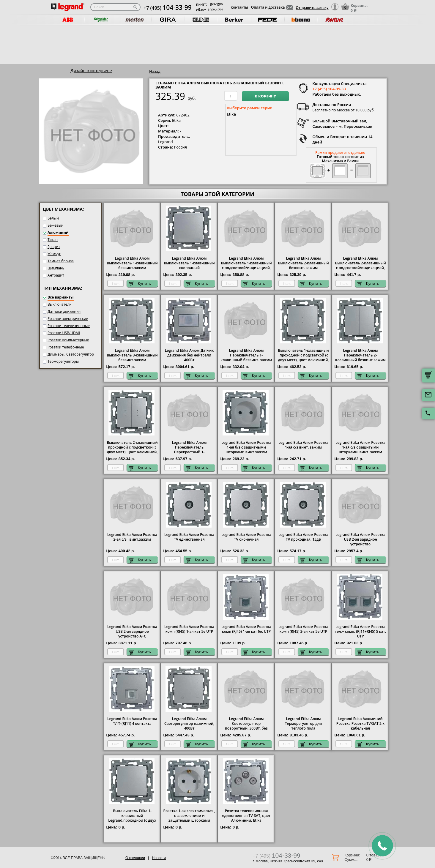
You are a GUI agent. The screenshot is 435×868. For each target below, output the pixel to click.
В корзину (265, 97)
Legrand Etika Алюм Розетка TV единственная (189, 537)
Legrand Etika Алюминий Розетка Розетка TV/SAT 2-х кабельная (360, 724)
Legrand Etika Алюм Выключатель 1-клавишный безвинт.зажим (132, 263)
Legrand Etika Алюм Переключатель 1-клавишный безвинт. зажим (246, 355)
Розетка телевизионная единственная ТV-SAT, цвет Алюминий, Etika (246, 816)
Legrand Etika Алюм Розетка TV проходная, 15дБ (303, 537)
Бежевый (55, 225)
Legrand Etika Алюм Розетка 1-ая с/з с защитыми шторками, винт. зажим (360, 447)
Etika (231, 114)
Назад (155, 71)
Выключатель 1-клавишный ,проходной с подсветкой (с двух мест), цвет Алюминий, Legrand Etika (303, 358)
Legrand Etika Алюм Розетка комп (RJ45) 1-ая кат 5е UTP (189, 629)
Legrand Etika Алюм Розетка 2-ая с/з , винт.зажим (132, 537)
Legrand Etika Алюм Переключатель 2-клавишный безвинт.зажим (360, 355)
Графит (54, 247)
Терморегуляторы (63, 361)
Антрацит (56, 275)
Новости (159, 858)
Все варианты (61, 297)
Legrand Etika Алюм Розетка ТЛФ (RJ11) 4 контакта (132, 721)
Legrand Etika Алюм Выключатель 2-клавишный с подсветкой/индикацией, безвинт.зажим (360, 266)
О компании (135, 858)
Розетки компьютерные (68, 340)
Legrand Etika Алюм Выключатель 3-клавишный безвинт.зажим (132, 355)
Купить (140, 284)
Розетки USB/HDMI (64, 333)
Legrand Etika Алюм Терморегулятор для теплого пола (303, 724)
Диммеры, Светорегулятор (71, 354)
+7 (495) (168, 8)
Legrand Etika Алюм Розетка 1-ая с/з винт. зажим (303, 445)
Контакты (239, 7)
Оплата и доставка (268, 7)
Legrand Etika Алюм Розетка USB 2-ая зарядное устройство (360, 539)
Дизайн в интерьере (91, 71)
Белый (53, 218)
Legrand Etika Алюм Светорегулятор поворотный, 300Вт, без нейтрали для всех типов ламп (246, 728)
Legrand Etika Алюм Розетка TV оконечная (246, 537)
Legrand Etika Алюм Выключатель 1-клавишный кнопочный (189, 263)
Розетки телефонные (66, 347)
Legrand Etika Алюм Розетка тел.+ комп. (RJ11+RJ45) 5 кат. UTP (360, 632)
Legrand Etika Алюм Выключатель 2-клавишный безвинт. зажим (303, 263)
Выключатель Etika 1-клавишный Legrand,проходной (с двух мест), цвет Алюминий (132, 818)
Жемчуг (54, 254)
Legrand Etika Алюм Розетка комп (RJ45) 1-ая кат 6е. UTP (246, 629)
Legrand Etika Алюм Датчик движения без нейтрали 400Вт (189, 355)
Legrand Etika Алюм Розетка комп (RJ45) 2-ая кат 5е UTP (303, 629)
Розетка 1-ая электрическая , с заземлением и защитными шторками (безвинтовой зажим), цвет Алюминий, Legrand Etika (189, 820)
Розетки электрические (68, 319)
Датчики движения (64, 311)
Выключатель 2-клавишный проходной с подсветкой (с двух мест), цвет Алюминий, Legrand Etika (132, 450)
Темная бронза (61, 261)
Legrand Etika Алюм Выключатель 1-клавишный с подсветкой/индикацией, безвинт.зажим (246, 266)
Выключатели (60, 304)
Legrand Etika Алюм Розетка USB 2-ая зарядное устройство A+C (132, 632)
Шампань (56, 268)
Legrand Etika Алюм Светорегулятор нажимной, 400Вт (189, 724)
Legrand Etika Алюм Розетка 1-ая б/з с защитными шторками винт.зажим (246, 447)
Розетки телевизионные (69, 326)
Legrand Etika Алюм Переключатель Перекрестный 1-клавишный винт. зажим (189, 450)
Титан (53, 240)
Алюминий (58, 232)
